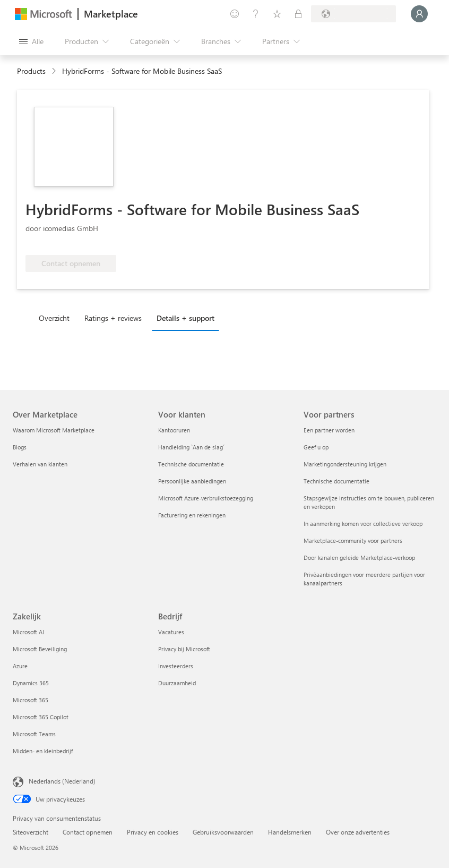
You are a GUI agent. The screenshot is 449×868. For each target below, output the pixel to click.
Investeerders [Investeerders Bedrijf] (176, 666)
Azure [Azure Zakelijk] (20, 666)
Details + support (185, 318)
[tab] (57, 318)
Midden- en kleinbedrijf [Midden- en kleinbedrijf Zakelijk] (43, 751)
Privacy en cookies (153, 832)
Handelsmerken (290, 832)
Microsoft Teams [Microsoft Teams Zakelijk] (34, 734)
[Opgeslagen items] (277, 14)
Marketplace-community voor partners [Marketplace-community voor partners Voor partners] (353, 541)
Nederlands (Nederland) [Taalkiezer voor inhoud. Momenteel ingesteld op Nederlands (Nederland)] (62, 781)
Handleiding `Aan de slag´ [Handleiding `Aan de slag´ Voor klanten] (191, 447)
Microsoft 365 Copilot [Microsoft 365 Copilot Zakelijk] (41, 717)
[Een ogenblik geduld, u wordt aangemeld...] (419, 14)
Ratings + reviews (113, 318)
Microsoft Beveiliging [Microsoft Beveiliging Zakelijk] (40, 649)
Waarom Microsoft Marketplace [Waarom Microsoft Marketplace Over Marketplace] (54, 430)
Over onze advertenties (358, 832)
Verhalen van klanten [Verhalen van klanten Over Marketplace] (40, 464)
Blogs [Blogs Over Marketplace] (20, 447)
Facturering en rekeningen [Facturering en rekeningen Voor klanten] (192, 515)
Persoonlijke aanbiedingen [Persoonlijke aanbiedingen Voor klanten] (192, 481)
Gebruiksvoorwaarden (223, 832)
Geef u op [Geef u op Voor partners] (316, 447)
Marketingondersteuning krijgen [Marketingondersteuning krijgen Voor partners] (345, 464)
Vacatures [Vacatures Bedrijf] (171, 632)
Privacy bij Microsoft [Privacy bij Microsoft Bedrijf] (184, 649)
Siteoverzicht (31, 832)
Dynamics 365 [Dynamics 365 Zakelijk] (31, 683)
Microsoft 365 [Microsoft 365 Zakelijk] (31, 700)
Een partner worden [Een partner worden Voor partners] (329, 430)
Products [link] (31, 71)
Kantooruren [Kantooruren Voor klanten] (174, 430)
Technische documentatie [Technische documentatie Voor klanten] (191, 464)
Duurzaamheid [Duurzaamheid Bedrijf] (177, 683)
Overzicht (54, 318)
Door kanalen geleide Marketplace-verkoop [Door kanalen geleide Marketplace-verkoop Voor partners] (359, 558)
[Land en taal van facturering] (353, 14)
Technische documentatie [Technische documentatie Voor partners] (336, 481)
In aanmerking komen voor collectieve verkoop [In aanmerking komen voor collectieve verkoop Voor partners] (363, 524)
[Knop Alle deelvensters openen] (31, 41)
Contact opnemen (88, 832)
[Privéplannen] (298, 14)
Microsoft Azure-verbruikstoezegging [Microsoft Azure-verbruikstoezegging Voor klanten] (206, 498)
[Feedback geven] (235, 14)
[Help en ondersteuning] (256, 14)
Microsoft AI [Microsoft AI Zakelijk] (28, 632)
